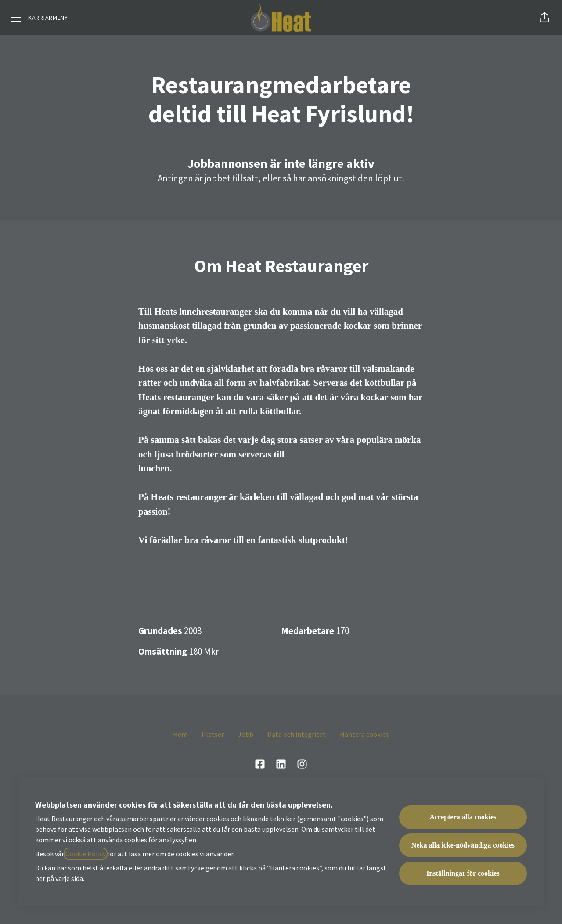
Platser (213, 734)
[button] (544, 18)
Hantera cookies (364, 734)
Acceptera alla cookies (463, 817)
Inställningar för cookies (463, 873)
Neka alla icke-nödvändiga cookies (463, 845)
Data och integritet (297, 734)
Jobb (246, 734)
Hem (180, 734)
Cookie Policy (86, 854)
